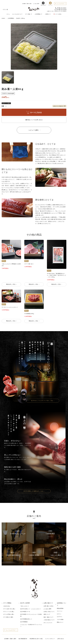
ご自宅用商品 (11, 18)
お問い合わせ (43, 4)
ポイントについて (48, 623)
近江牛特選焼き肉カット (26, 619)
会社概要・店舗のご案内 (27, 4)
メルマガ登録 (60, 620)
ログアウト (60, 617)
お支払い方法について (49, 612)
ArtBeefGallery (7, 606)
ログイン (59, 614)
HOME (3, 18)
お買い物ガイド (48, 603)
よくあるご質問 (36, 4)
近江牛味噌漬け (24, 622)
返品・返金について (48, 617)
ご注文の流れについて (49, 620)
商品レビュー (60, 622)
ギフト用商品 (7, 603)
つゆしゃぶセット (25, 606)
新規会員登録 (60, 608)
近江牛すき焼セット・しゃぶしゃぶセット (31, 609)
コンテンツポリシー (50, 639)
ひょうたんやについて (17, 14)
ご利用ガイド (48, 14)
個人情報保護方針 (23, 639)
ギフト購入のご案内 (8, 617)
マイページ (50, 4)
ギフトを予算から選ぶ (9, 614)
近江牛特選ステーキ (25, 612)
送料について (47, 614)
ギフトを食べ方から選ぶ (9, 609)
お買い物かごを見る (48, 606)
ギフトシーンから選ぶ (9, 612)
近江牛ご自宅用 (25, 603)
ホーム (8, 14)
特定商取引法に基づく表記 (36, 639)
